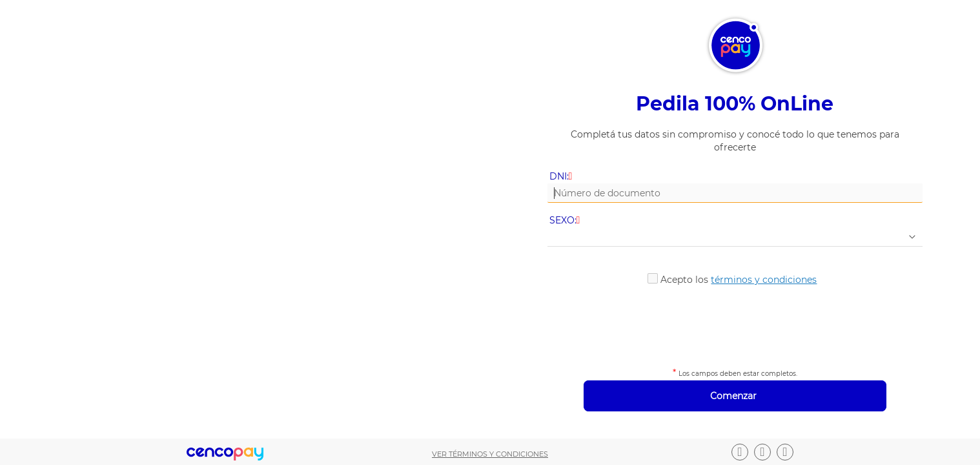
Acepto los (739, 280)
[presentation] (735, 324)
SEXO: (566, 221)
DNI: (562, 177)
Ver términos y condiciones (490, 454)
